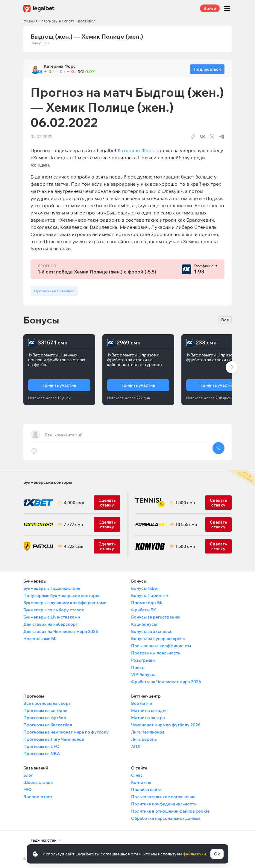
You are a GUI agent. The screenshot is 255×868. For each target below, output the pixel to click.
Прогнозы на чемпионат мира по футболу (66, 732)
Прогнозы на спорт (58, 21)
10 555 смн (186, 524)
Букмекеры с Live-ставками (52, 617)
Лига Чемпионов (148, 732)
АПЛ (136, 746)
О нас (137, 775)
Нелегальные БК (40, 639)
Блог (28, 775)
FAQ (28, 790)
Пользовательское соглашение (163, 797)
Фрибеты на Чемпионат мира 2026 (166, 682)
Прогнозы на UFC (41, 746)
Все (225, 320)
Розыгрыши (143, 660)
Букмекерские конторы (48, 482)
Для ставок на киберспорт (51, 624)
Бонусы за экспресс (152, 631)
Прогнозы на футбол (45, 718)
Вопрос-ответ (38, 797)
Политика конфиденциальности (164, 804)
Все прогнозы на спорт (47, 703)
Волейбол (87, 21)
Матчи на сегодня (149, 710)
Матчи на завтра (148, 718)
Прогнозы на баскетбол (48, 725)
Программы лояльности (156, 653)
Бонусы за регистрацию (156, 617)
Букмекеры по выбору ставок (54, 610)
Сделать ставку (107, 546)
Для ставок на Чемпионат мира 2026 (61, 631)
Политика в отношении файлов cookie (170, 811)
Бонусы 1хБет (145, 588)
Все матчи (142, 703)
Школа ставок (38, 782)
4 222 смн (73, 546)
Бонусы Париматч (150, 595)
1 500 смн (185, 503)
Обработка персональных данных (166, 818)
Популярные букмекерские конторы (61, 595)
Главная (30, 21)
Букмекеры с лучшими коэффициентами (65, 603)
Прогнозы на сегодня (45, 710)
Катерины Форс (136, 150)
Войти (210, 8)
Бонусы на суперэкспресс (158, 639)
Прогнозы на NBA (42, 754)
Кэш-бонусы (144, 624)
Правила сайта (146, 790)
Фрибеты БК (144, 610)
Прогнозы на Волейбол (54, 291)
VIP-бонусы (143, 675)
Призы (138, 667)
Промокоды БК (147, 603)
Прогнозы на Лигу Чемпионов (54, 739)
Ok (217, 854)
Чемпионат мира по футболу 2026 (166, 725)
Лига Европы (144, 739)
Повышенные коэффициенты (161, 646)
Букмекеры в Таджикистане (52, 588)
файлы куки (194, 854)
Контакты (141, 782)
